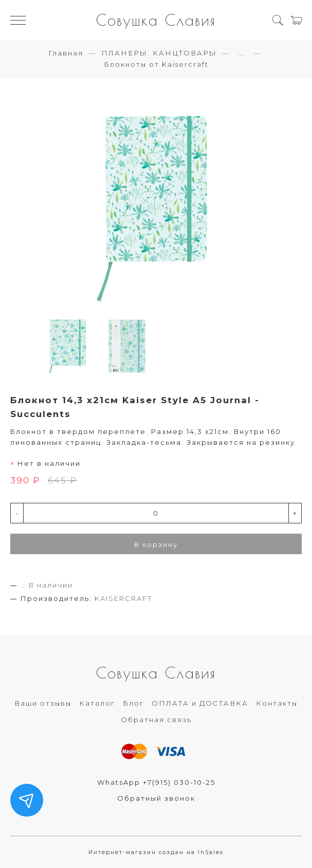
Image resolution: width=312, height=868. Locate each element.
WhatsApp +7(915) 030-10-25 (156, 782)
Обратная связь (156, 720)
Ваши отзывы (43, 703)
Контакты (277, 703)
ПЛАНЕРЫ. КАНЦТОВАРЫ (159, 53)
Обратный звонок (156, 798)
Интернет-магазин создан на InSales (156, 852)
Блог (133, 703)
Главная (66, 53)
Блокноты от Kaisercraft (156, 64)
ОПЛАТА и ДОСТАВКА (200, 703)
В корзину (156, 544)
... (242, 53)
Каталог (97, 703)
